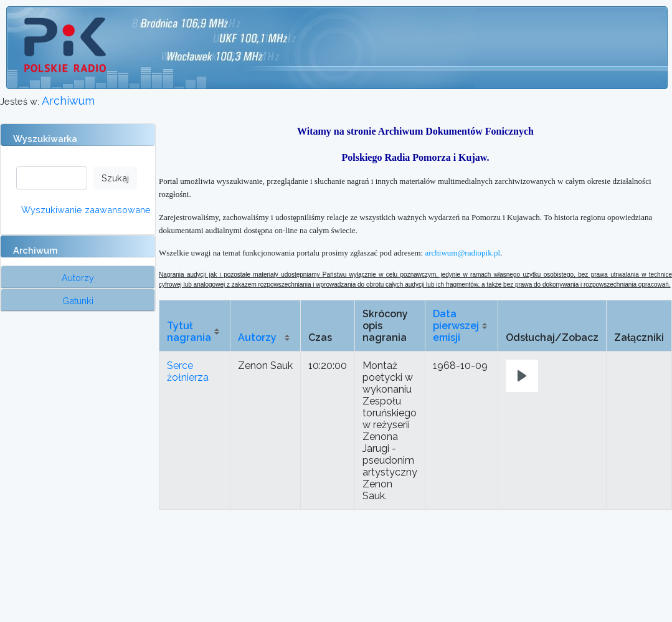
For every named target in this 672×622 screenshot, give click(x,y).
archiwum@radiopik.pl (462, 253)
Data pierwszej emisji (456, 326)
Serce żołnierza (188, 371)
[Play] (522, 376)
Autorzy (257, 337)
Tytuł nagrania (189, 332)
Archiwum (68, 101)
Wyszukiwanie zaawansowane (86, 210)
